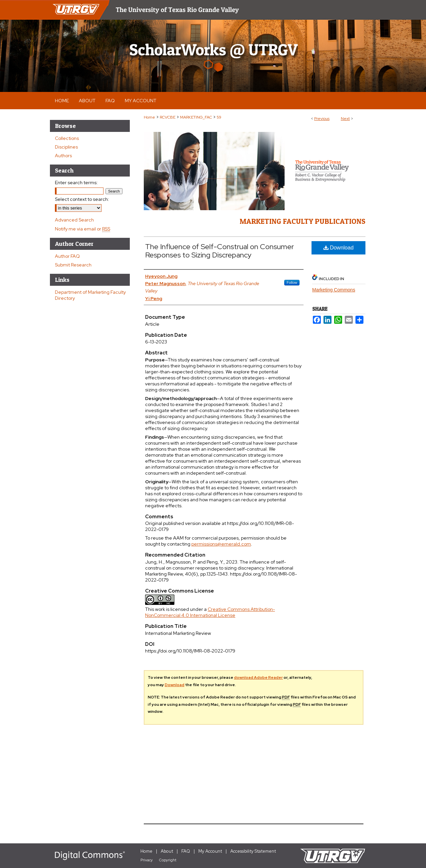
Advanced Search (74, 220)
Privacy (147, 860)
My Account (210, 851)
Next (345, 119)
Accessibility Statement (253, 851)
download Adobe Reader (258, 677)
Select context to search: (82, 199)
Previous (322, 119)
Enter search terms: (76, 183)
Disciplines (66, 147)
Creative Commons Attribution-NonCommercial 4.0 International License (210, 612)
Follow (292, 282)
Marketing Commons (334, 290)
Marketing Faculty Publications (303, 221)
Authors (63, 156)
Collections (67, 138)
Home (149, 117)
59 (219, 117)
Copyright (168, 860)
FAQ (186, 851)
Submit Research (73, 265)
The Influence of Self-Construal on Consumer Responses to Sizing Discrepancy (219, 251)
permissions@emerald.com (221, 544)
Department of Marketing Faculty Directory (90, 295)
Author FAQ (67, 256)
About (167, 851)
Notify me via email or (83, 229)
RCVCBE (168, 117)
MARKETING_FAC (196, 117)
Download (339, 248)
